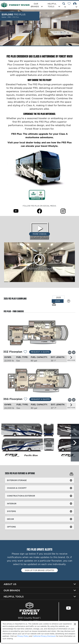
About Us (10, 585)
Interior (12, 505)
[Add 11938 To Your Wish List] (26, 400)
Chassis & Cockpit (17, 489)
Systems (11, 513)
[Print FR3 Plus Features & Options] (71, 475)
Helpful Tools (14, 598)
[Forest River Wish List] (70, 4)
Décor (10, 520)
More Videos (40, 234)
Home (4, 17)
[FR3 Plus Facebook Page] (39, 211)
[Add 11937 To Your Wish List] (25, 352)
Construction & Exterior (21, 497)
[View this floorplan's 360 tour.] (70, 352)
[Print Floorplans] (54, 304)
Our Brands (12, 592)
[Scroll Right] (75, 443)
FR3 (9, 17)
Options (11, 528)
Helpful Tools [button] (52, 5)
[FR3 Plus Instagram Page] (63, 211)
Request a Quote (40, 352)
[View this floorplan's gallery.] (74, 352)
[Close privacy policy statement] (75, 624)
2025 (59, 297)
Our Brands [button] (35, 5)
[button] (64, 5)
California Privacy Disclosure (44, 636)
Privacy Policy (23, 636)
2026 (58, 301)
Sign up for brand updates (39, 572)
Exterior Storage (17, 482)
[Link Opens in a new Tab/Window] (37, 195)
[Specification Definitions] (69, 301)
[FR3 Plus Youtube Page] (16, 211)
